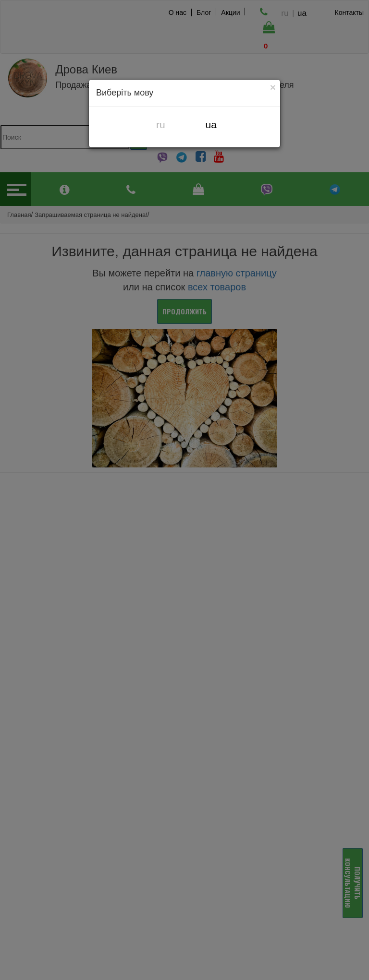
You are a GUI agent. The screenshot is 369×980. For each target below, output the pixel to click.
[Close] (273, 87)
